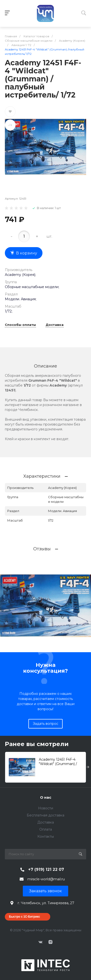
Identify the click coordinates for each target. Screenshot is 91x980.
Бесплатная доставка (45, 815)
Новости (46, 808)
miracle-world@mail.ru (46, 879)
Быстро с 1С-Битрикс (25, 917)
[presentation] (88, 767)
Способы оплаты (20, 325)
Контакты (46, 836)
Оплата (46, 829)
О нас (46, 797)
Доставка (55, 325)
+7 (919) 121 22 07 (46, 869)
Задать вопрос (45, 724)
